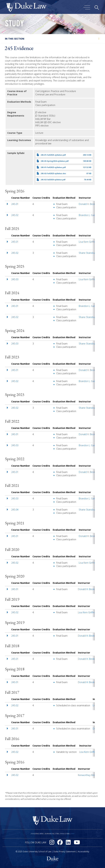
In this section (15, 39)
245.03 (15, 279)
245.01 (15, 204)
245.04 (15, 510)
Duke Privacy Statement (65, 852)
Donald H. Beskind (89, 204)
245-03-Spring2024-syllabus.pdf (55, 161)
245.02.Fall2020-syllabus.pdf (53, 180)
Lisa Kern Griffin (87, 242)
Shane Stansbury (88, 253)
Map (73, 834)
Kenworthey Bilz (86, 775)
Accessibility (84, 852)
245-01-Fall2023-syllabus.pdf (53, 167)
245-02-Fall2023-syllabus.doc (53, 173)
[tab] (52, 39)
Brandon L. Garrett (89, 215)
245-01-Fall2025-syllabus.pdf (53, 155)
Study (14, 24)
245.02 (15, 215)
